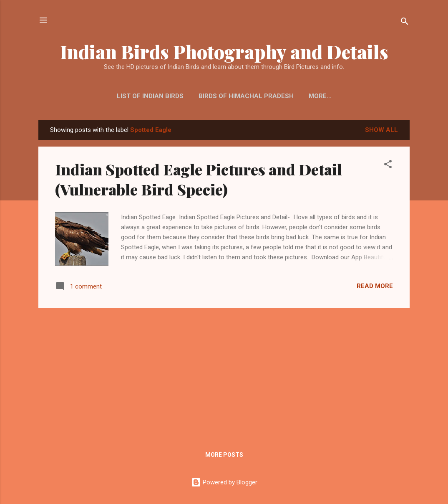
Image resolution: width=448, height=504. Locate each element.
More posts (224, 455)
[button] (388, 166)
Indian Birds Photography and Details (224, 52)
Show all (381, 130)
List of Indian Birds (150, 96)
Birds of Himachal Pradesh (246, 96)
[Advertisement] (224, 373)
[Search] (405, 23)
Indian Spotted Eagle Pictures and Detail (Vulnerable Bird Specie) (199, 179)
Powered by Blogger (224, 482)
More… (320, 96)
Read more (375, 286)
